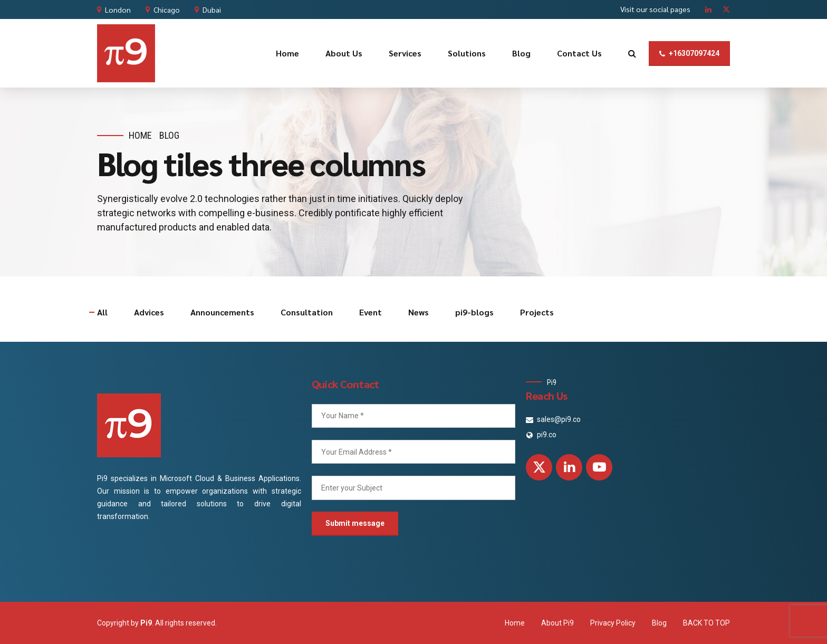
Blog (521, 53)
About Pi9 (557, 623)
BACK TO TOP (706, 623)
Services (405, 53)
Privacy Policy (613, 623)
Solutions (467, 53)
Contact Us (579, 53)
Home (287, 53)
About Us (344, 53)
